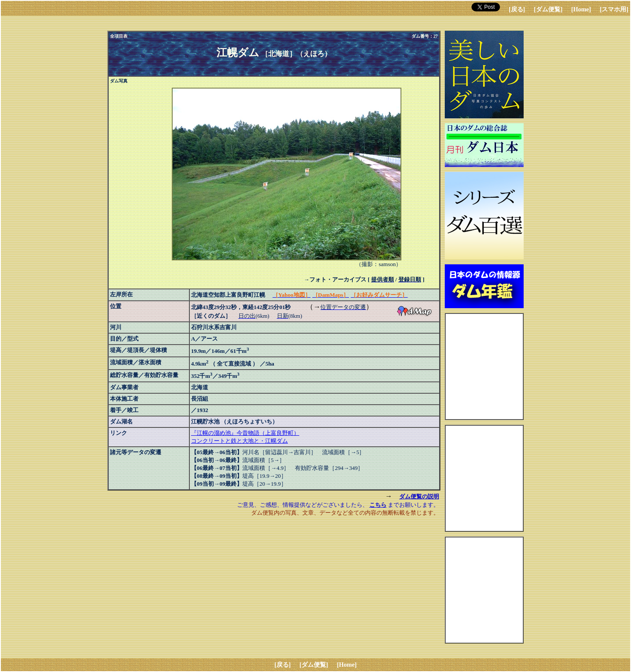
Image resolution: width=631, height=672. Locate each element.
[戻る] (517, 9)
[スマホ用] (614, 9)
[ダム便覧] (548, 9)
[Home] (581, 9)
